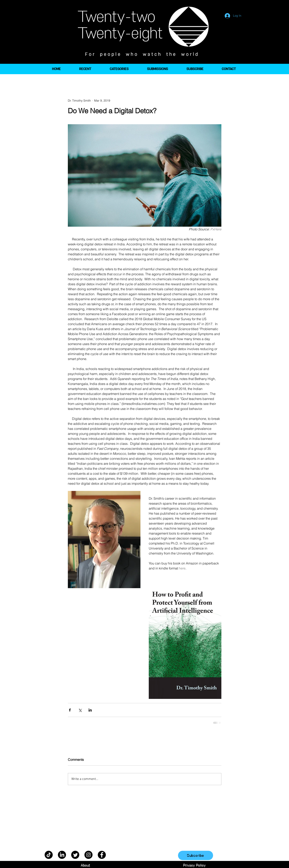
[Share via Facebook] (70, 710)
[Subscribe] (196, 855)
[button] (119, 69)
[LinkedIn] (62, 855)
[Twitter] (75, 855)
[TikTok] (49, 855)
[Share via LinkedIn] (90, 710)
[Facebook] (102, 855)
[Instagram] (88, 855)
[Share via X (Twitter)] (80, 710)
